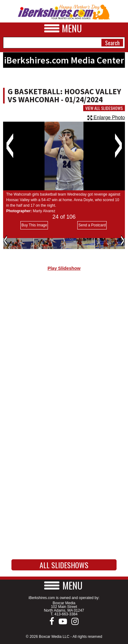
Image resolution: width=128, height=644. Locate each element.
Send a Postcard (92, 225)
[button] (64, 585)
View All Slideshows (104, 108)
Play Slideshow (64, 268)
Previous (10, 146)
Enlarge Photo (106, 117)
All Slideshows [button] (64, 565)
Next (118, 146)
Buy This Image (34, 225)
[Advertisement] (64, 348)
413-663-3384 (66, 614)
